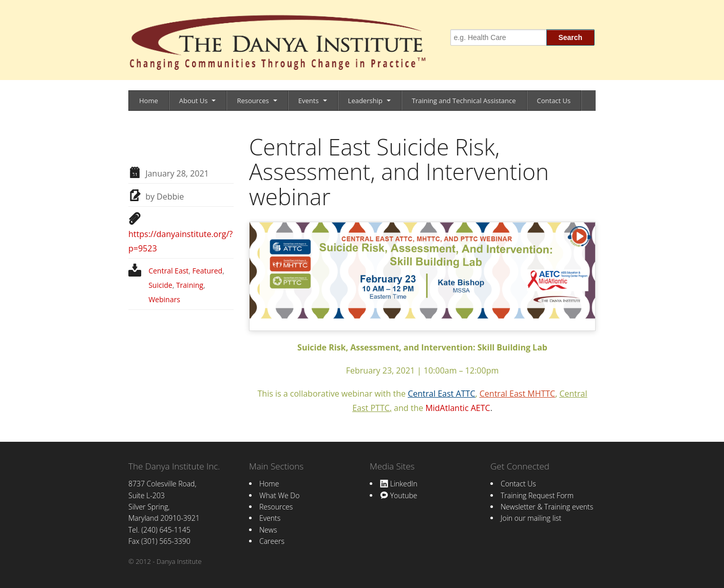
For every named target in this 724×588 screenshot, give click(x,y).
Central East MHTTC (517, 394)
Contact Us (554, 101)
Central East (168, 271)
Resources (253, 101)
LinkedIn (399, 484)
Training (190, 285)
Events (309, 101)
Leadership (365, 101)
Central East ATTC (441, 394)
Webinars (164, 299)
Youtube (398, 495)
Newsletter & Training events (547, 507)
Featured (208, 271)
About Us (194, 101)
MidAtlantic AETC (458, 408)
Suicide (160, 285)
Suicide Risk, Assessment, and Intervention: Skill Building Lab (422, 347)
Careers (272, 541)
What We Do (279, 495)
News (268, 530)
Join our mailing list (531, 518)
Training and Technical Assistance (464, 101)
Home (149, 101)
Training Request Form (537, 495)
